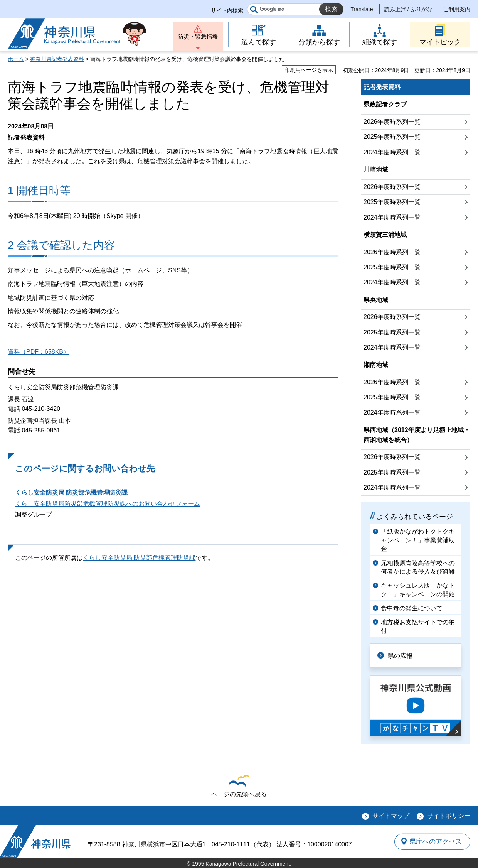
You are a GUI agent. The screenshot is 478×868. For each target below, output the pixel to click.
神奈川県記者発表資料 (57, 59)
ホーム (16, 59)
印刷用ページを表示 (309, 70)
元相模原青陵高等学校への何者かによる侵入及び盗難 (418, 567)
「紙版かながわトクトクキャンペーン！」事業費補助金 (418, 540)
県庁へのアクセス (435, 841)
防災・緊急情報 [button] (198, 38)
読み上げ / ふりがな (408, 9)
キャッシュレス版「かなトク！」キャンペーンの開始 (418, 590)
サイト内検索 (227, 10)
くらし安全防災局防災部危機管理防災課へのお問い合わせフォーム (108, 504)
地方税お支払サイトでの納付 (418, 626)
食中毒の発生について (412, 608)
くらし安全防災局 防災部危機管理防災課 (71, 492)
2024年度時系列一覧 (392, 152)
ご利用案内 (457, 9)
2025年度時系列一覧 (392, 137)
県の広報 (402, 655)
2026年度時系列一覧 (392, 122)
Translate (362, 9)
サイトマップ (391, 816)
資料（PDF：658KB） (39, 352)
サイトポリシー (449, 816)
